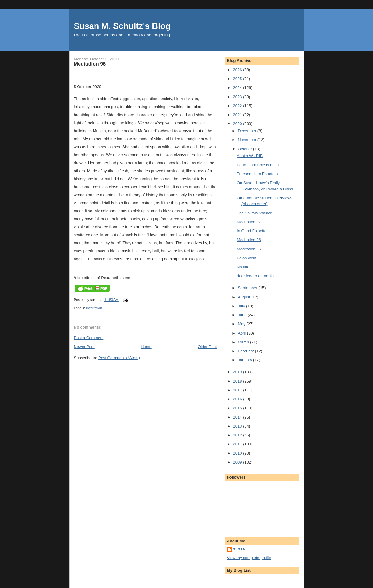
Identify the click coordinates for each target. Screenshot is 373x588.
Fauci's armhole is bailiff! (259, 165)
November (248, 140)
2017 (238, 390)
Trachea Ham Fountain (257, 174)
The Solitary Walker (254, 213)
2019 (238, 372)
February (246, 351)
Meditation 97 (249, 222)
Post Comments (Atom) (119, 358)
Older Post (207, 347)
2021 (238, 115)
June (243, 315)
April (242, 333)
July (242, 306)
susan (239, 549)
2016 (238, 399)
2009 (238, 462)
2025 (238, 79)
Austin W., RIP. (250, 156)
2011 (238, 444)
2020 (238, 124)
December (248, 131)
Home (146, 347)
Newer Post (84, 347)
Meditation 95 (249, 249)
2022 (238, 106)
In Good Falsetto (252, 231)
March (244, 342)
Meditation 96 (249, 240)
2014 (238, 417)
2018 (238, 381)
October (245, 149)
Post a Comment (89, 338)
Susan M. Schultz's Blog (122, 26)
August (245, 297)
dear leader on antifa (255, 276)
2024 (238, 88)
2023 (238, 97)
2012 (238, 435)
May (242, 324)
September (248, 288)
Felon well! (246, 258)
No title (243, 267)
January (245, 360)
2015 (238, 408)
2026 (238, 70)
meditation (94, 308)
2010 (238, 453)
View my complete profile (249, 558)
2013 (238, 426)
